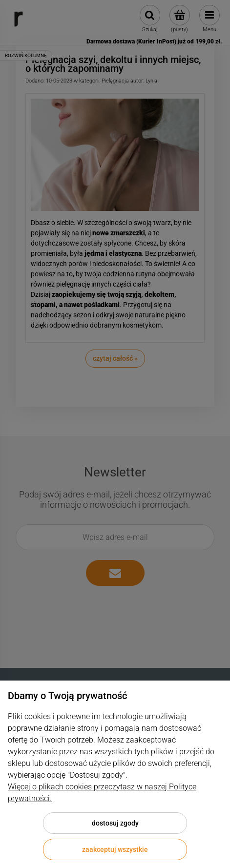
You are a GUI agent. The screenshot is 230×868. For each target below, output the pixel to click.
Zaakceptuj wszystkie (115, 849)
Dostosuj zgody (115, 823)
